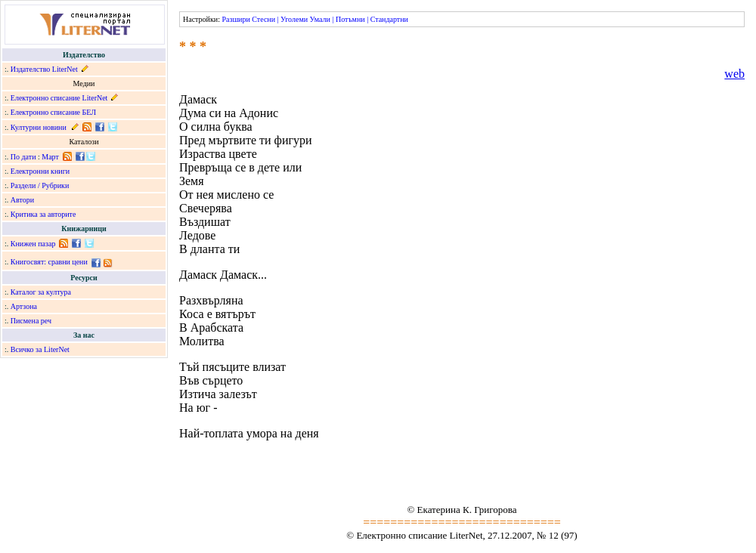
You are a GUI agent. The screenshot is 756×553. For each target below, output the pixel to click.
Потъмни (350, 19)
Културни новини (39, 127)
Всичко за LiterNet (40, 349)
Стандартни (389, 19)
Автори (22, 200)
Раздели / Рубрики (40, 185)
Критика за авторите (43, 214)
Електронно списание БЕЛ (53, 112)
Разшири (235, 19)
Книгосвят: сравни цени (49, 262)
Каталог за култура (41, 292)
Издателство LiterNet (44, 69)
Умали (320, 19)
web (734, 74)
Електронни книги (40, 171)
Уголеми (294, 19)
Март (50, 157)
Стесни (263, 19)
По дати (23, 157)
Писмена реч (31, 321)
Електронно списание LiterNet (59, 98)
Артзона (24, 306)
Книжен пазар (33, 244)
